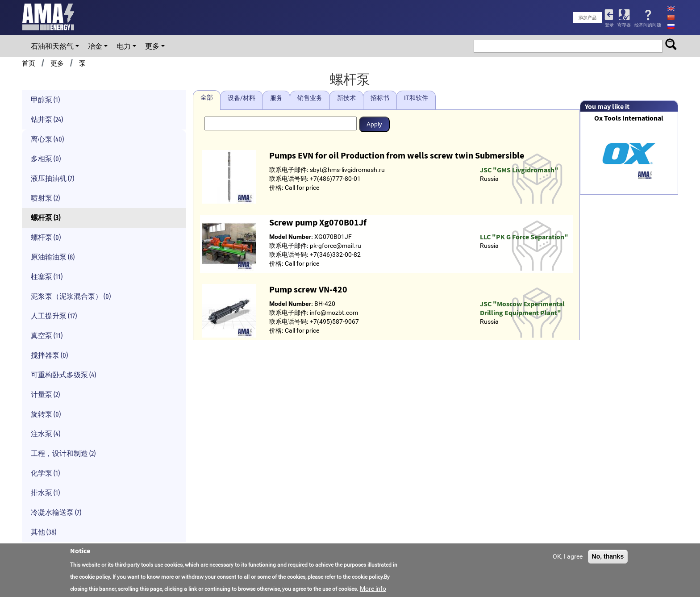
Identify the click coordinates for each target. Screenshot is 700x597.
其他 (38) (44, 532)
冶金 (95, 46)
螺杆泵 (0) (46, 237)
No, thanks (608, 556)
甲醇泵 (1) (45, 100)
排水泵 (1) (45, 493)
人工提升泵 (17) (54, 316)
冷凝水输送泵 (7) (56, 512)
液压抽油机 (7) (52, 178)
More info (373, 589)
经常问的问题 (648, 25)
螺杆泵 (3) (46, 218)
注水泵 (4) (46, 434)
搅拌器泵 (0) (49, 355)
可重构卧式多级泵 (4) (63, 375)
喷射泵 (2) (45, 198)
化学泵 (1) (45, 473)
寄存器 (624, 25)
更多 (152, 46)
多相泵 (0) (46, 159)
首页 (29, 63)
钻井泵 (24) (47, 119)
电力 (124, 46)
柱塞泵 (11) (47, 277)
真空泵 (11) (47, 336)
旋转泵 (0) (46, 414)
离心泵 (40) (47, 139)
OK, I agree (568, 556)
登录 (609, 25)
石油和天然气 (52, 46)
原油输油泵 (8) (53, 257)
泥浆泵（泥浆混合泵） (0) (71, 296)
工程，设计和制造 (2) (63, 453)
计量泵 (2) (45, 395)
